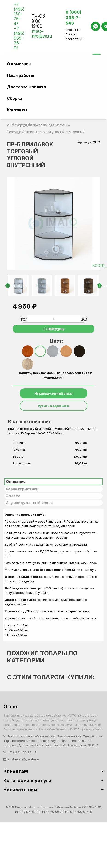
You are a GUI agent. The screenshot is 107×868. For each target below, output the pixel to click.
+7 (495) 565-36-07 (19, 38)
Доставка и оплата (26, 87)
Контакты (17, 110)
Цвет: (55, 341)
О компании (19, 64)
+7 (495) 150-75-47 (19, 14)
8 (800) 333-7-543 (74, 18)
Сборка (14, 98)
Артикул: (85, 142)
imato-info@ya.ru (42, 34)
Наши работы (20, 75)
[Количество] (53, 319)
